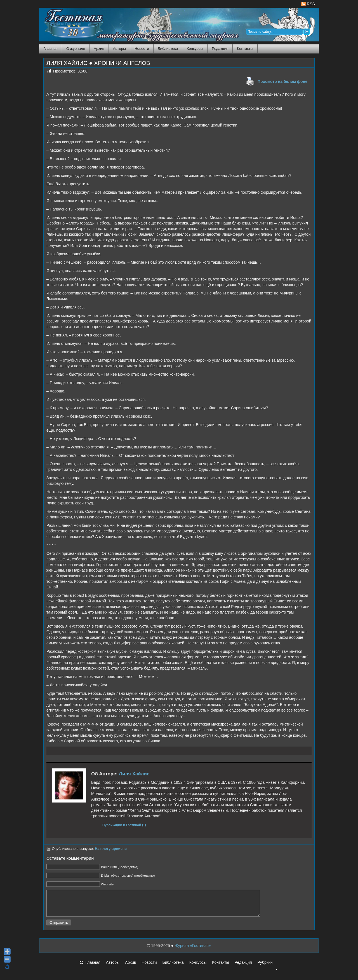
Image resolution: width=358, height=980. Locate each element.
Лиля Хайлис (134, 774)
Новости (142, 49)
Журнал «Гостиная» (193, 951)
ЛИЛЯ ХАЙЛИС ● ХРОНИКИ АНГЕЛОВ (98, 63)
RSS (308, 4)
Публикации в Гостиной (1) (124, 825)
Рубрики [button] (268, 969)
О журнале (76, 49)
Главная (50, 49)
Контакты (245, 49)
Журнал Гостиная (66, 24)
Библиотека (168, 49)
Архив (99, 49)
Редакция (220, 49)
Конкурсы (195, 49)
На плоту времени (111, 849)
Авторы (119, 49)
